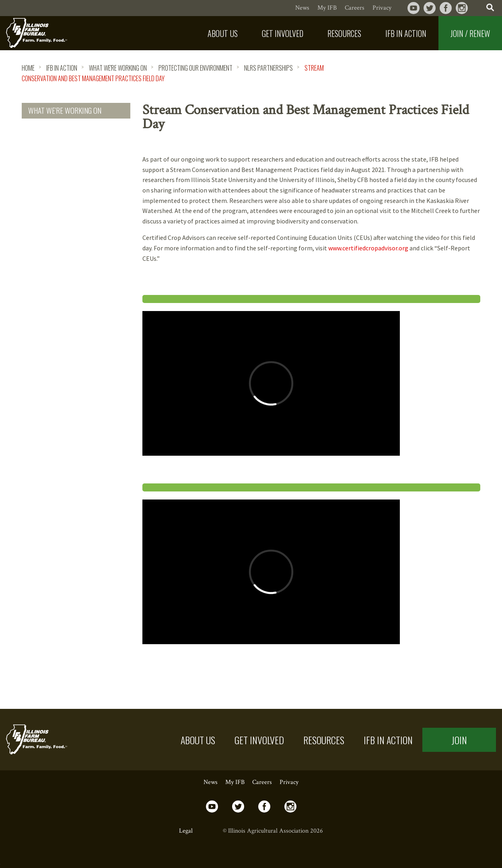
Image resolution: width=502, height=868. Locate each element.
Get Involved (259, 740)
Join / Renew (470, 33)
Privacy (382, 8)
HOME (28, 68)
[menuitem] (223, 33)
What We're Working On (118, 68)
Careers (355, 8)
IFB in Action (62, 68)
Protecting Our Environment (195, 68)
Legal (186, 831)
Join (459, 740)
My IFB (327, 8)
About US (198, 740)
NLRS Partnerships (268, 68)
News (302, 8)
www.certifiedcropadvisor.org (368, 248)
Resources (324, 740)
